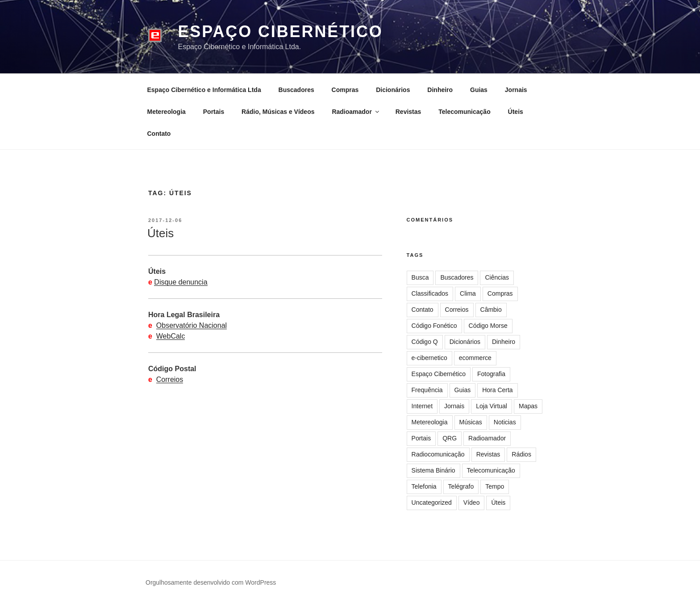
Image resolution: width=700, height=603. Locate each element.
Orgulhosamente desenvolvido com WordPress (211, 582)
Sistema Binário (433, 470)
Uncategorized (432, 502)
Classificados (430, 293)
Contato (159, 134)
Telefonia (424, 486)
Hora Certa (497, 390)
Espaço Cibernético (280, 31)
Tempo (495, 486)
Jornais (516, 90)
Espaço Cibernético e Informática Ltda (204, 90)
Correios (170, 379)
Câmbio (491, 310)
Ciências (497, 277)
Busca (420, 277)
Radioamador (356, 112)
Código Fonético (434, 326)
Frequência (427, 390)
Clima (468, 293)
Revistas (408, 112)
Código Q (425, 342)
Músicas (471, 422)
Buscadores (296, 90)
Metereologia (167, 112)
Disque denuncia (181, 282)
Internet (422, 406)
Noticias (505, 422)
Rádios (521, 454)
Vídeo (472, 502)
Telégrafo (461, 486)
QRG (450, 438)
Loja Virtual (492, 406)
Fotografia (491, 374)
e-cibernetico (429, 358)
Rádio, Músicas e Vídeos (278, 112)
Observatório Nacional (192, 325)
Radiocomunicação (438, 454)
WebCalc (171, 336)
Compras (345, 90)
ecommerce (475, 358)
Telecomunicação (464, 112)
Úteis (516, 112)
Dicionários (393, 90)
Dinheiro (440, 90)
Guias (479, 90)
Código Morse (488, 326)
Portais (214, 112)
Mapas (528, 406)
